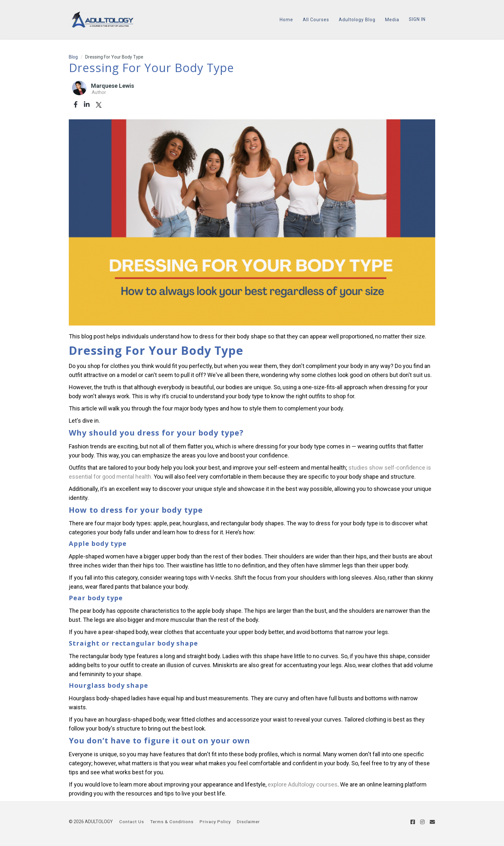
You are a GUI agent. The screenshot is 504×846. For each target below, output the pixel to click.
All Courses (316, 20)
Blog (73, 57)
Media (392, 20)
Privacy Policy (215, 822)
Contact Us (132, 822)
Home (286, 20)
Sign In (417, 19)
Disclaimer (248, 822)
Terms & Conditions (172, 822)
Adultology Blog (357, 20)
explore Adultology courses (303, 784)
